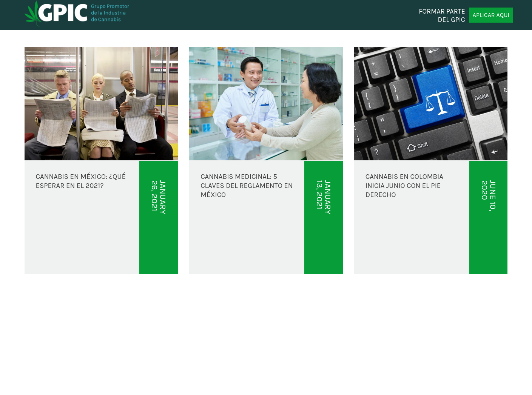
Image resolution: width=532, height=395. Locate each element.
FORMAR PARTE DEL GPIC (442, 15)
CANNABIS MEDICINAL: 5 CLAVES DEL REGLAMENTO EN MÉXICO (247, 186)
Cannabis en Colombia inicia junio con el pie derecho (404, 186)
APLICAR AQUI (491, 15)
